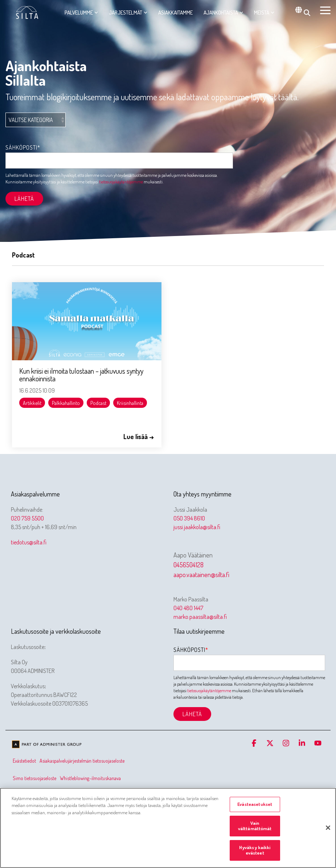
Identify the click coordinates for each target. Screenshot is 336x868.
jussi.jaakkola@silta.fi (197, 527)
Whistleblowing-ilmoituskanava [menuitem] (90, 778)
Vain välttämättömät (255, 826)
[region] (168, 828)
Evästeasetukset (255, 804)
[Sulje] (328, 828)
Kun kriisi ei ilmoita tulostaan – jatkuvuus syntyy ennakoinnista (81, 375)
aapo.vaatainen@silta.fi (201, 575)
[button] (325, 10)
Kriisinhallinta (130, 403)
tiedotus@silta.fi (29, 542)
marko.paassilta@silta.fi (200, 617)
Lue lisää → (139, 437)
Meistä (264, 13)
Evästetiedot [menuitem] (24, 761)
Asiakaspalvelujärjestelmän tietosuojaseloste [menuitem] (82, 761)
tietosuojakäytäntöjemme (121, 182)
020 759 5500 (27, 518)
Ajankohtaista (223, 13)
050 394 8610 (189, 518)
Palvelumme (81, 13)
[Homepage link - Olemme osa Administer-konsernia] (47, 745)
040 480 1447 (188, 608)
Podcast (98, 403)
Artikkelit (32, 403)
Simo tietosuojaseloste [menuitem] (34, 778)
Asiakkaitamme (175, 13)
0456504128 (189, 565)
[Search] (307, 13)
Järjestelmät (128, 13)
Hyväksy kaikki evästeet (255, 850)
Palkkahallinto (66, 403)
